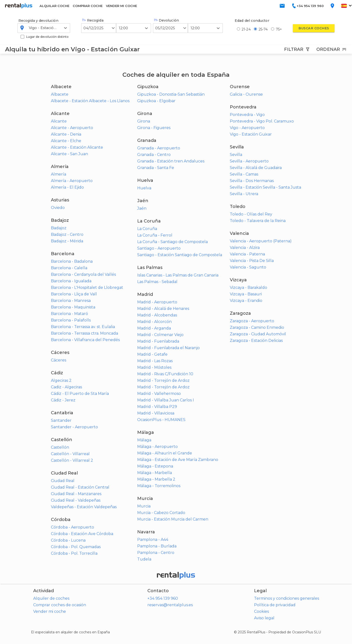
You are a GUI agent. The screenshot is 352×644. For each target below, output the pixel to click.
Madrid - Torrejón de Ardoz (163, 380)
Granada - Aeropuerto (159, 148)
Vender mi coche (50, 611)
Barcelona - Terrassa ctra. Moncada (84, 333)
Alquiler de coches (51, 598)
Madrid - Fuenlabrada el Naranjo (168, 348)
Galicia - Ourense (246, 94)
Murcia (144, 506)
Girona (144, 121)
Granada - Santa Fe (156, 168)
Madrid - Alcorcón (154, 322)
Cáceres (59, 360)
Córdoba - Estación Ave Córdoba (82, 534)
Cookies (261, 611)
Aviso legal (264, 618)
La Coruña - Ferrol (155, 235)
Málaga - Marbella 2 (156, 479)
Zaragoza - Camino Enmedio (257, 327)
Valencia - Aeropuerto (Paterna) (261, 241)
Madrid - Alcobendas (157, 315)
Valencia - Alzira (245, 248)
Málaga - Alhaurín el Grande (165, 453)
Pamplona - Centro (156, 553)
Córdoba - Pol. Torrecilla (74, 553)
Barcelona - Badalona (72, 261)
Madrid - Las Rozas (155, 361)
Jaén (142, 208)
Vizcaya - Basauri (246, 294)
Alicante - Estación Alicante (77, 147)
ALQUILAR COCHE (54, 6)
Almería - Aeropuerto (72, 181)
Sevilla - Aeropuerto (249, 161)
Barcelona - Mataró (69, 314)
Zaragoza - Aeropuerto (252, 321)
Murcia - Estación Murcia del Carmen (173, 519)
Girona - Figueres (154, 128)
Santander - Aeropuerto (74, 427)
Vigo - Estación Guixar (251, 134)
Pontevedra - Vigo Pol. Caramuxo (262, 121)
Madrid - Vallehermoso (159, 394)
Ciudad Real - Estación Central (80, 487)
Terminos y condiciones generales (287, 598)
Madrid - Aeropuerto (157, 302)
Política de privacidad (275, 605)
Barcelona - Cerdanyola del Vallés (83, 274)
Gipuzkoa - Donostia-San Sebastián (171, 94)
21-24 (246, 29)
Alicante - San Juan (69, 154)
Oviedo (58, 208)
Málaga (144, 440)
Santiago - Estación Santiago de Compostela (180, 255)
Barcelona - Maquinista (73, 307)
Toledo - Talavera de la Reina (258, 221)
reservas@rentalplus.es (170, 605)
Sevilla (236, 155)
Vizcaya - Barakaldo (248, 287)
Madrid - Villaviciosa (156, 413)
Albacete (60, 94)
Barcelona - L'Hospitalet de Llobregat (87, 287)
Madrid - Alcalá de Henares (163, 309)
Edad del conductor (252, 21)
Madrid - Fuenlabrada (158, 341)
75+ (279, 29)
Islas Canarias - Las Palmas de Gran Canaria (178, 275)
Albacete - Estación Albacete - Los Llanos (90, 101)
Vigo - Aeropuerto (247, 128)
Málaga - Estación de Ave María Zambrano (178, 460)
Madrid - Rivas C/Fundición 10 (165, 374)
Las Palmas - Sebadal (157, 282)
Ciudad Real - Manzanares (76, 494)
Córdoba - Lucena (68, 540)
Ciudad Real (63, 481)
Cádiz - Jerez (63, 400)
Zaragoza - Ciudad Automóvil (258, 334)
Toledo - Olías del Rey (251, 214)
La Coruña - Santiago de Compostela (172, 242)
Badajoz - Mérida (67, 241)
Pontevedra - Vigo (247, 115)
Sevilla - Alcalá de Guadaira (256, 168)
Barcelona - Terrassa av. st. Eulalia (83, 327)
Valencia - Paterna (247, 254)
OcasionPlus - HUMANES (161, 420)
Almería (59, 174)
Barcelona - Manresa (71, 301)
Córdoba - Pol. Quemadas (76, 547)
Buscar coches (314, 28)
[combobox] (29, 28)
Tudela (144, 559)
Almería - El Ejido (67, 187)
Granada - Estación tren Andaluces (171, 161)
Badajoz (59, 228)
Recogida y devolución (38, 21)
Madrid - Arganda (154, 328)
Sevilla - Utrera (244, 194)
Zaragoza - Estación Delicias (256, 341)
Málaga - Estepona (155, 466)
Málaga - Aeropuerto (157, 447)
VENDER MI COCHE (121, 6)
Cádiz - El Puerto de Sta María (80, 394)
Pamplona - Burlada (157, 546)
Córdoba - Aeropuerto (72, 527)
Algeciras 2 (61, 380)
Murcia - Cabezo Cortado (161, 513)
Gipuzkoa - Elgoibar (156, 101)
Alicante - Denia (66, 134)
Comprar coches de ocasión (60, 605)
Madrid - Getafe (152, 354)
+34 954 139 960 (163, 598)
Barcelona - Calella (69, 268)
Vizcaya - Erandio (246, 301)
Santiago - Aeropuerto (159, 248)
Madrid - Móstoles (154, 367)
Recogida (93, 20)
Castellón (60, 447)
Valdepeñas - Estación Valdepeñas (84, 507)
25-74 (263, 29)
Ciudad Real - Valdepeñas (76, 500)
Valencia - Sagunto (248, 267)
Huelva (144, 188)
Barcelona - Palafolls (71, 320)
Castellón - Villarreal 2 (72, 460)
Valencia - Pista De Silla (252, 261)
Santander (61, 420)
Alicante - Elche (66, 141)
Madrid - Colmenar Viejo (160, 335)
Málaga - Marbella (155, 473)
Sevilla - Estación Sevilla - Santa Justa (265, 187)
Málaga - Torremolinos (159, 486)
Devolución (167, 20)
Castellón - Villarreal (70, 454)
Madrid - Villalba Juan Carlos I (166, 400)
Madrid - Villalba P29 (157, 407)
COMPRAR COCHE (88, 6)
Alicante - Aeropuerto (72, 128)
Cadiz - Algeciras (66, 387)
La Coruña (147, 229)
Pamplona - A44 (153, 540)
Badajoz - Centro (67, 234)
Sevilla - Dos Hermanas (252, 181)
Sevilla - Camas (244, 174)
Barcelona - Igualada (71, 281)
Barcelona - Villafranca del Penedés (85, 340)
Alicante (59, 121)
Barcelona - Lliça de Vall (74, 294)
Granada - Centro (154, 155)
